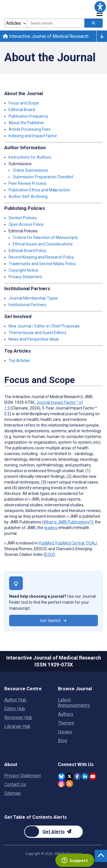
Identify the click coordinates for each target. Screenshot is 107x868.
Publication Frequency (28, 116)
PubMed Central (70, 543)
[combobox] (56, 23)
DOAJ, (92, 543)
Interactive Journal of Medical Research (46, 36)
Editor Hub (15, 709)
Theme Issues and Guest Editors (38, 333)
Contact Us (15, 784)
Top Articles (19, 361)
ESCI (49, 554)
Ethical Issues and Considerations (43, 244)
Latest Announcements (74, 703)
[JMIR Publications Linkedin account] (85, 776)
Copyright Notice (23, 270)
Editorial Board (22, 110)
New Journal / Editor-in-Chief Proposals (44, 326)
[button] (100, 7)
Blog (62, 741)
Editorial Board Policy (27, 251)
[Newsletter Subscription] (53, 832)
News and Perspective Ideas (34, 339)
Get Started (54, 621)
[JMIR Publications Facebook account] (77, 776)
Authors (66, 714)
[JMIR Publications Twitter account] (69, 776)
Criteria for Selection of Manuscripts (45, 238)
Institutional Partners (27, 305)
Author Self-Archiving (28, 196)
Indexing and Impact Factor (33, 136)
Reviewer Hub (18, 717)
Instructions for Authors (30, 157)
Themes (66, 723)
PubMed (46, 543)
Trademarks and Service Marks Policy (42, 264)
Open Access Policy (26, 224)
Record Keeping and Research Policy (41, 257)
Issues (65, 732)
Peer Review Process (28, 183)
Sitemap (13, 793)
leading (51, 528)
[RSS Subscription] (69, 784)
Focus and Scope (24, 103)
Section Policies (23, 218)
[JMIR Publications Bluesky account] (61, 776)
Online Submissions (31, 170)
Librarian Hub (17, 726)
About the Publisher (26, 123)
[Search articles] (94, 23)
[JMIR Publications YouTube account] (93, 776)
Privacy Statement (25, 277)
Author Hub (15, 700)
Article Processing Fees (30, 129)
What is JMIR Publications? (68, 522)
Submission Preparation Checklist (43, 177)
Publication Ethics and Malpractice (39, 190)
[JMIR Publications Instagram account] (61, 784)
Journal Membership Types (33, 298)
